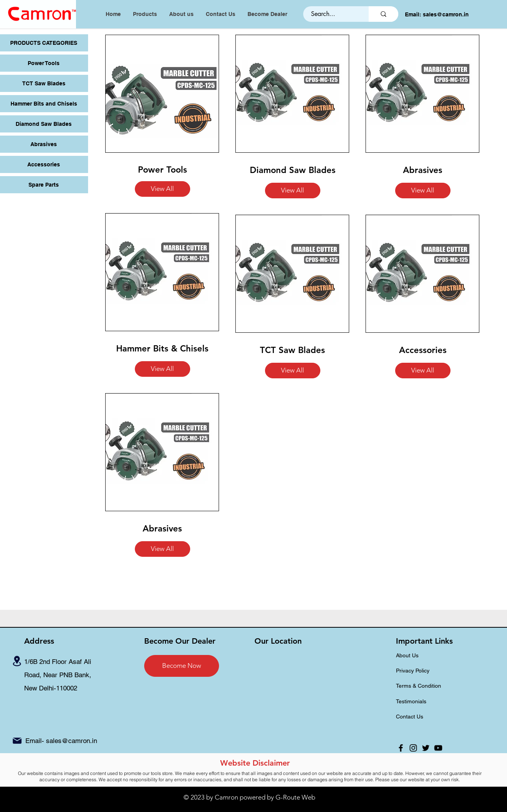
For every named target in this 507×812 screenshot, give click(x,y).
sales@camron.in (72, 741)
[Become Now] (182, 666)
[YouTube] (438, 748)
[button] (163, 189)
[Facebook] (401, 748)
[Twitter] (426, 748)
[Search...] (332, 14)
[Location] (17, 661)
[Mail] (17, 741)
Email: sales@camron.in (437, 14)
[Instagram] (413, 748)
